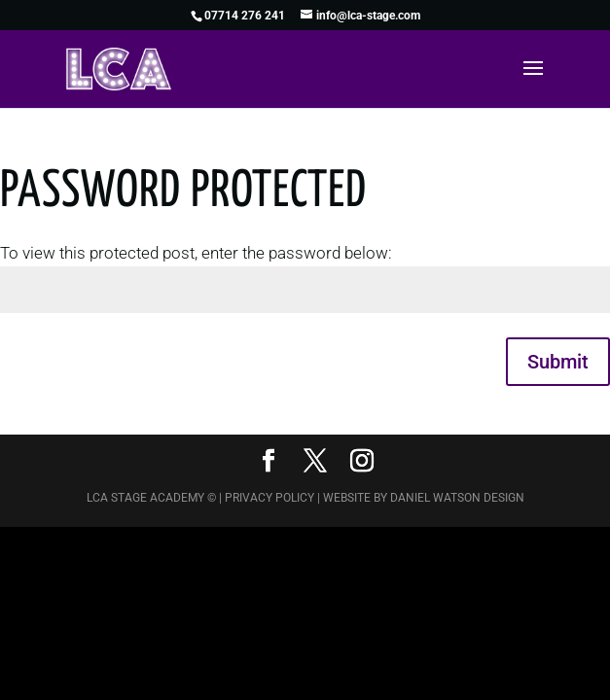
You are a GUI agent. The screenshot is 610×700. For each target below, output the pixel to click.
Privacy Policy (269, 498)
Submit (558, 362)
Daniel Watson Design (457, 498)
